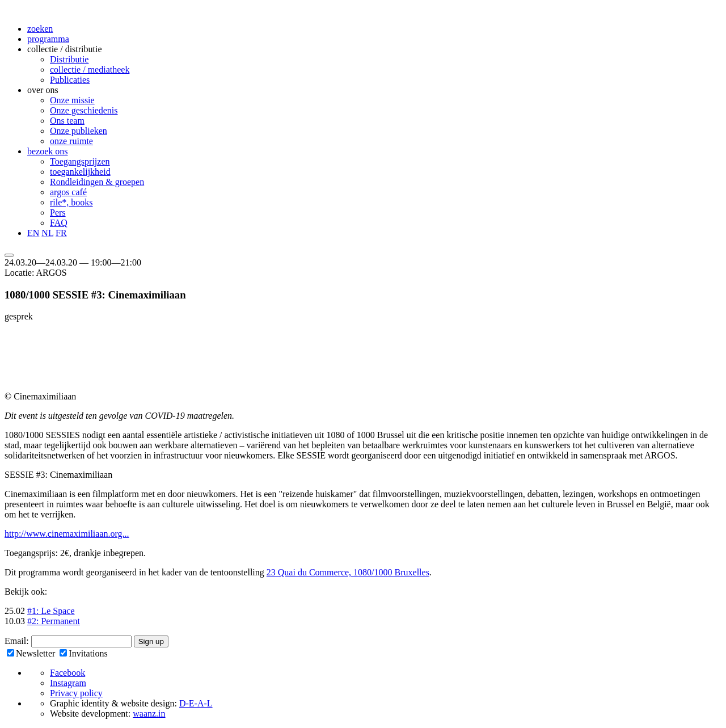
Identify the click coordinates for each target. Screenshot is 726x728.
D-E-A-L (196, 703)
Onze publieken (79, 131)
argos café (68, 192)
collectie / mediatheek (90, 70)
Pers (58, 212)
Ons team (67, 121)
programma (48, 39)
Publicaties (70, 80)
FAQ (59, 223)
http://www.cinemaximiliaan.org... (67, 534)
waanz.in (149, 714)
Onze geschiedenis (84, 110)
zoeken (40, 29)
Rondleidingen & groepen (97, 182)
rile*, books (71, 202)
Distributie (69, 59)
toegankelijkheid (80, 172)
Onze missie (72, 100)
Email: (18, 641)
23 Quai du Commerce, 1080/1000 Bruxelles (348, 572)
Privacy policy (76, 693)
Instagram (68, 683)
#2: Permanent (54, 621)
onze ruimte (71, 141)
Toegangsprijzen (80, 161)
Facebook (67, 673)
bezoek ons (48, 151)
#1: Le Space (51, 611)
